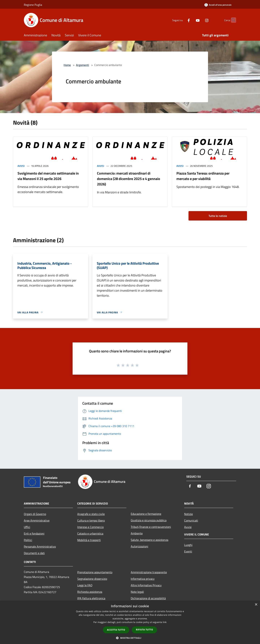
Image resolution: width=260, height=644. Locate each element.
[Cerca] (232, 20)
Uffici (27, 527)
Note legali (137, 592)
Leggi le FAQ (85, 585)
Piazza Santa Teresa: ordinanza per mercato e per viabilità (203, 176)
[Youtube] (191, 20)
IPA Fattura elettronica (91, 598)
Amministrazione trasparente (149, 572)
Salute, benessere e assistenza (149, 540)
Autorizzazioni (139, 546)
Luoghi (188, 545)
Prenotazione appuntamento (95, 572)
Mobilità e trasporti (89, 540)
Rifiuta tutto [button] (145, 630)
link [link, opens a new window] (165, 622)
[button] (130, 638)
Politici (28, 540)
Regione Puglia (33, 5)
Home (67, 65)
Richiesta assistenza (90, 592)
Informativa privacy (143, 579)
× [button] (256, 605)
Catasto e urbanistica (90, 533)
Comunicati (191, 520)
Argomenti (83, 65)
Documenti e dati (34, 553)
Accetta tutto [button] (116, 630)
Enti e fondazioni (34, 533)
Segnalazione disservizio (92, 579)
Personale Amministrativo (40, 546)
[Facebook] (182, 20)
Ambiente (137, 533)
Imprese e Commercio (90, 527)
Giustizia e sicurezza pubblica (149, 520)
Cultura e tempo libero (91, 520)
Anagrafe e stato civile (91, 514)
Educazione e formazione (146, 514)
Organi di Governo (35, 514)
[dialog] (130, 622)
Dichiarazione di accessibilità (148, 598)
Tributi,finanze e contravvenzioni (151, 527)
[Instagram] (200, 20)
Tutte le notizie (218, 216)
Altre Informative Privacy (146, 585)
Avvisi (21, 166)
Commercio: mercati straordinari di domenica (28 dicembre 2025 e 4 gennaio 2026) (129, 179)
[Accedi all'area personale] (218, 5)
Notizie (188, 514)
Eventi (188, 551)
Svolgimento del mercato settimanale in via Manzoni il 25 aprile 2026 (48, 176)
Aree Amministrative (37, 520)
